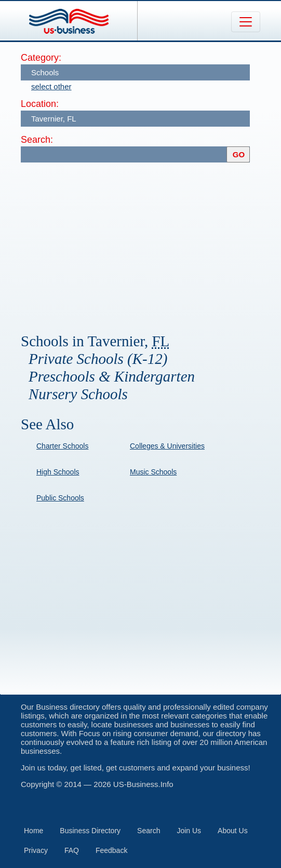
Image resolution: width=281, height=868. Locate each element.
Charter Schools (62, 446)
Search (149, 831)
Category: (41, 58)
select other (51, 86)
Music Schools (153, 472)
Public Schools (60, 498)
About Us (233, 831)
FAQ (72, 850)
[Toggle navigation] (246, 22)
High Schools (58, 472)
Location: (40, 104)
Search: (37, 140)
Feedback (111, 850)
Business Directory (90, 831)
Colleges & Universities (167, 446)
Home (34, 831)
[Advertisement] (151, 243)
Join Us (189, 831)
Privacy (36, 850)
